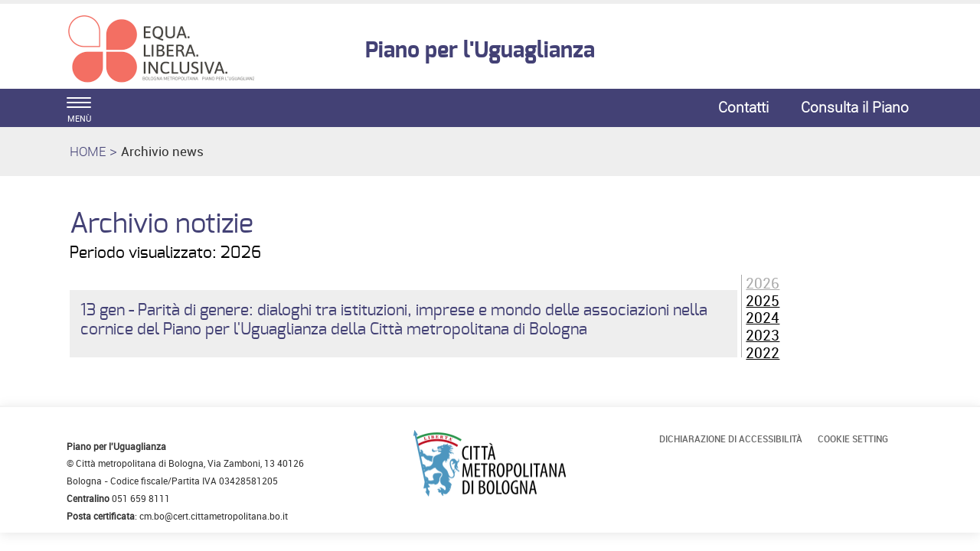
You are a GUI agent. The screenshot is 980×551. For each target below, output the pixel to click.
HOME (88, 151)
